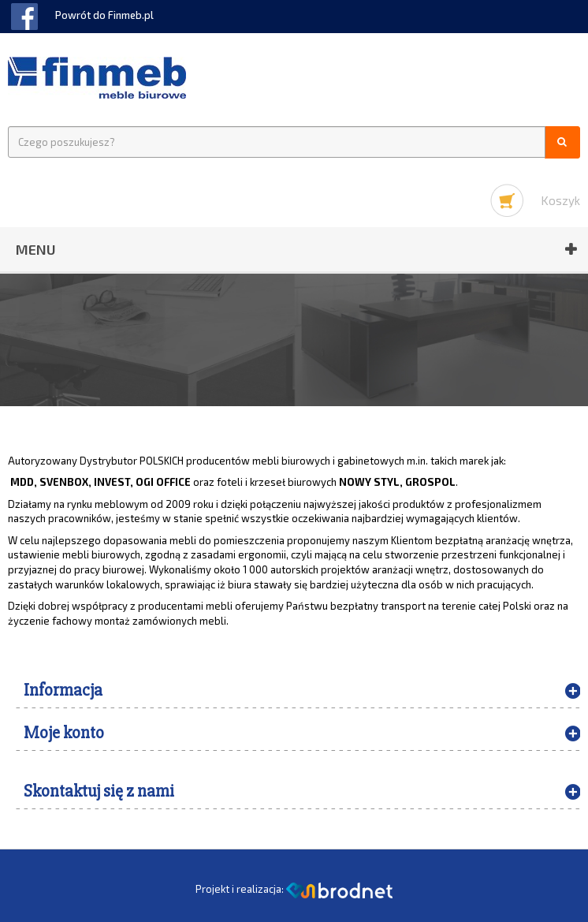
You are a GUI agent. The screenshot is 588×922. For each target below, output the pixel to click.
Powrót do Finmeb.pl (104, 15)
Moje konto (64, 733)
